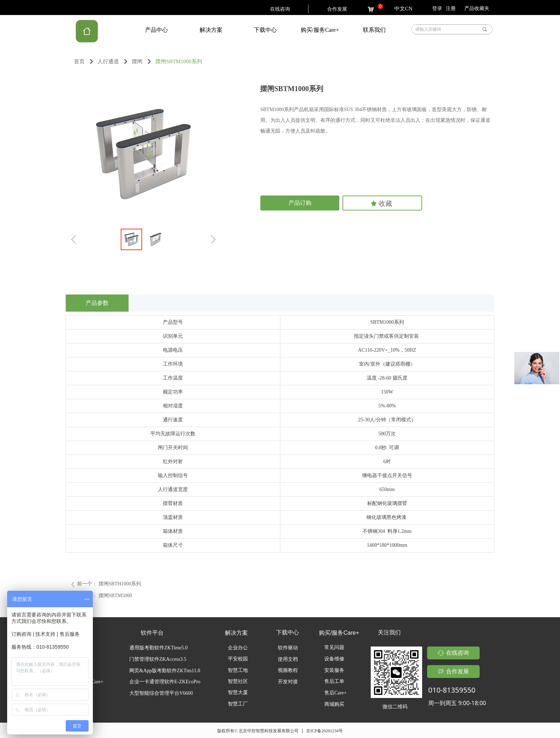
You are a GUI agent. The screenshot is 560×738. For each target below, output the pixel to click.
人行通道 (108, 61)
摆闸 (137, 61)
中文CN (403, 9)
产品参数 (97, 303)
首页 (79, 61)
